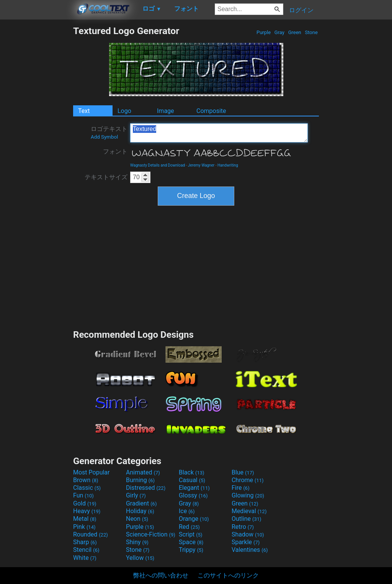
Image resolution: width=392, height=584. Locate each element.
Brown (86, 480)
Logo (124, 111)
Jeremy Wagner (201, 165)
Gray (280, 32)
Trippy (191, 550)
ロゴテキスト (109, 133)
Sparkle (246, 542)
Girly (136, 495)
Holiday (140, 511)
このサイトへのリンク (228, 575)
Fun (83, 495)
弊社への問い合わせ (161, 575)
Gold (85, 503)
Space (191, 542)
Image (166, 111)
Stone (311, 32)
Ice (187, 511)
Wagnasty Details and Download (158, 165)
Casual (192, 480)
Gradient (141, 503)
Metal (85, 519)
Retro (243, 527)
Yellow (140, 558)
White (85, 558)
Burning (140, 480)
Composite (211, 111)
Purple (264, 32)
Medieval (249, 511)
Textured (219, 133)
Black (192, 472)
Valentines (250, 550)
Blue (243, 472)
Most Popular (91, 472)
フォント (115, 151)
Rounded (91, 534)
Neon (137, 519)
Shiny (137, 542)
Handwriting (228, 165)
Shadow (248, 534)
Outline (247, 519)
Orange (194, 519)
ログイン (301, 10)
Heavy (87, 511)
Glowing (248, 495)
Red (189, 527)
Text (84, 111)
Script (191, 534)
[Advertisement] (36, 140)
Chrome (248, 480)
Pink (84, 527)
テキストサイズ (106, 177)
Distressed (146, 488)
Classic (87, 488)
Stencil (86, 550)
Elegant (194, 488)
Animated (143, 472)
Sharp (85, 542)
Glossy (193, 495)
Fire (241, 488)
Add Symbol (104, 137)
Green (295, 32)
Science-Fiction (151, 534)
